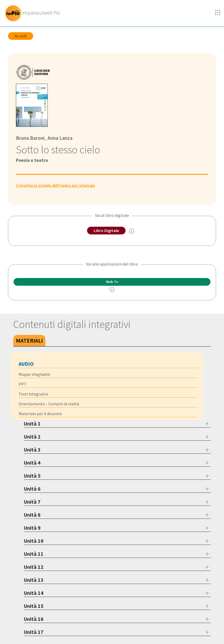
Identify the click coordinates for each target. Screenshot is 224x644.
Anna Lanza (59, 138)
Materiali (29, 340)
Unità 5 (32, 476)
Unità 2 (32, 437)
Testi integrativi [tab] (33, 394)
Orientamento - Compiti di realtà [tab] (49, 404)
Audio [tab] (26, 364)
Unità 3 (32, 450)
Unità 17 (34, 632)
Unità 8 (32, 515)
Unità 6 (32, 489)
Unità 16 (34, 619)
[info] (112, 289)
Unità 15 (34, 606)
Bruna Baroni (30, 138)
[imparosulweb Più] (34, 13)
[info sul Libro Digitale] (132, 231)
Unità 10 (34, 541)
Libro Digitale (106, 230)
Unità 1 (32, 424)
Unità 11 (34, 554)
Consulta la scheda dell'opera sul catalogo (56, 185)
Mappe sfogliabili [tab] (34, 374)
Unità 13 (34, 580)
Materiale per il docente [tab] (40, 414)
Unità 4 (32, 463)
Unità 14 (34, 593)
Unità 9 (32, 528)
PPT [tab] (23, 384)
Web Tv (112, 282)
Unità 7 (32, 502)
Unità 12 (34, 567)
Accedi (21, 36)
